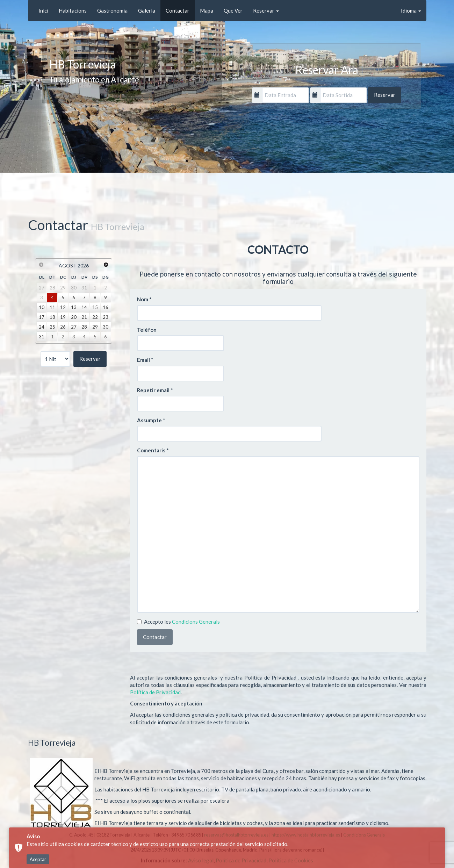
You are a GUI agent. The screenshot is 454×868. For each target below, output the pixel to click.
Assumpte (149, 420)
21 (84, 317)
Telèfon (147, 330)
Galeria (147, 10)
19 (63, 317)
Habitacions (73, 10)
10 (42, 307)
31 (42, 337)
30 (106, 327)
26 (63, 327)
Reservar (266, 10)
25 (52, 327)
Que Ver (233, 10)
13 (74, 307)
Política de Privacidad (155, 692)
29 (95, 327)
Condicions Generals (196, 622)
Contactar (178, 10)
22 (95, 317)
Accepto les (178, 622)
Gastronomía (112, 10)
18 (52, 317)
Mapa (207, 10)
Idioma (411, 10)
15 (95, 307)
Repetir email (153, 390)
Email (143, 360)
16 (106, 307)
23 (106, 317)
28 (84, 327)
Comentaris (151, 450)
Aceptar (38, 859)
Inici (43, 10)
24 (42, 327)
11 (52, 307)
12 (63, 307)
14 (84, 307)
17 (42, 317)
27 (74, 327)
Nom (143, 299)
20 (74, 317)
